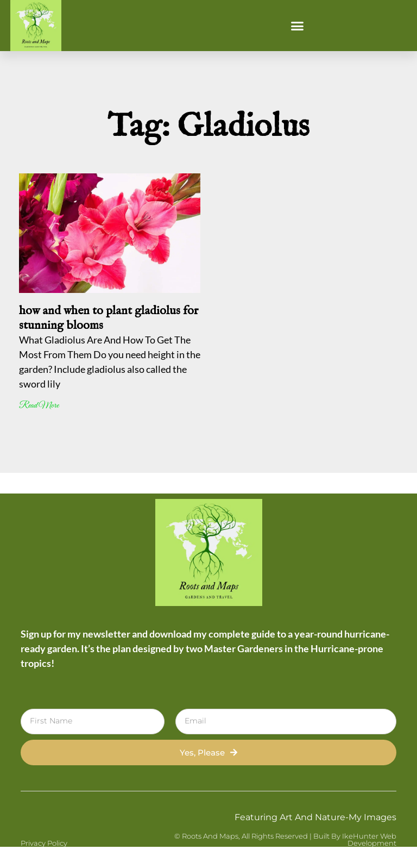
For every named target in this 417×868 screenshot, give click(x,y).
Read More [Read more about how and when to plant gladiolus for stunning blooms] (39, 406)
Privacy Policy (44, 843)
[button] (298, 26)
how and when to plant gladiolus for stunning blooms (109, 318)
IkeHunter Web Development (369, 839)
